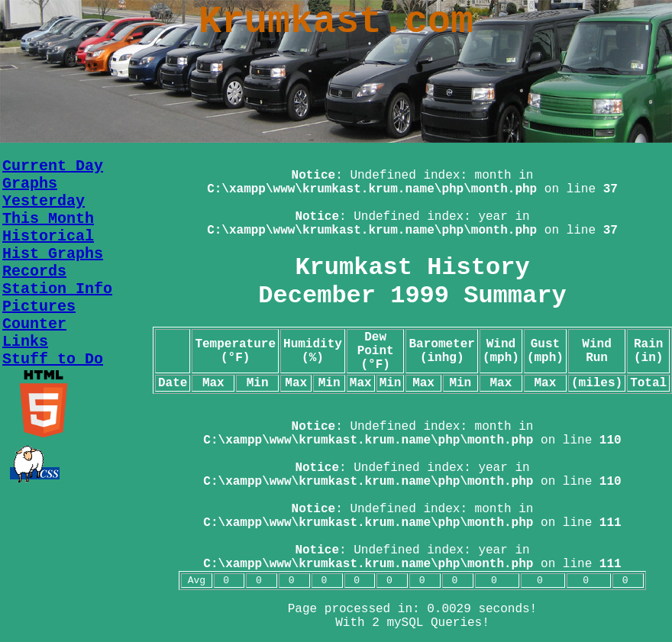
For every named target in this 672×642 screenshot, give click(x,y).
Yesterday (44, 201)
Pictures (39, 306)
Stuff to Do (53, 359)
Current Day (53, 166)
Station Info (57, 289)
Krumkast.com (336, 22)
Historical (48, 236)
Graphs (30, 184)
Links (25, 342)
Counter (34, 324)
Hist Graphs (53, 254)
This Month (48, 219)
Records (34, 271)
